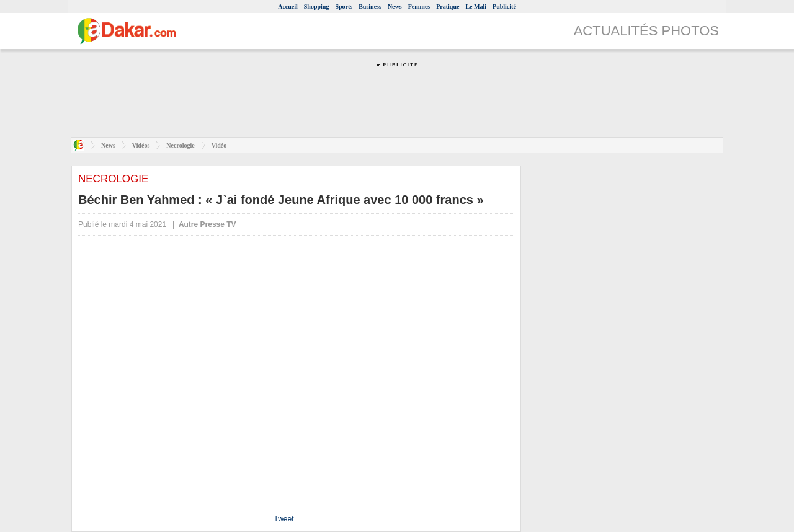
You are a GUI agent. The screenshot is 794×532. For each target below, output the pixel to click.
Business (370, 7)
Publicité (504, 7)
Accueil (288, 7)
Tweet (283, 519)
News (395, 7)
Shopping (317, 7)
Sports (344, 7)
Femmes (419, 7)
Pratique (448, 7)
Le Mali (476, 7)
